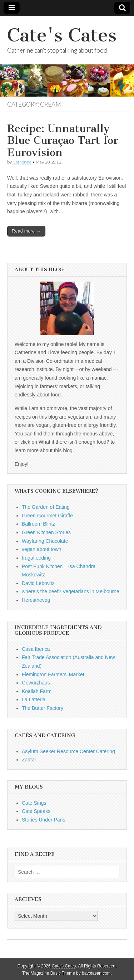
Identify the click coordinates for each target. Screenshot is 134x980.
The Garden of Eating (46, 507)
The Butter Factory (43, 708)
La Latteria (34, 699)
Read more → (26, 231)
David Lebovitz (38, 583)
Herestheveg (36, 600)
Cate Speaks (36, 811)
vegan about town (42, 549)
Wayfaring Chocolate (45, 541)
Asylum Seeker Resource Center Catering (68, 751)
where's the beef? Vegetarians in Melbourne (71, 591)
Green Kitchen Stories (46, 532)
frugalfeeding (36, 558)
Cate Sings (34, 803)
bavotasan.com (96, 973)
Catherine (22, 162)
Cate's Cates (62, 35)
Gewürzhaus (36, 683)
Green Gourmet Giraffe (47, 516)
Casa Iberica (36, 649)
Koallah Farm (37, 691)
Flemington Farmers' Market (53, 674)
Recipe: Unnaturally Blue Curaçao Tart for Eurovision (63, 140)
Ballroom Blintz (38, 524)
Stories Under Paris (43, 820)
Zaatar (29, 760)
